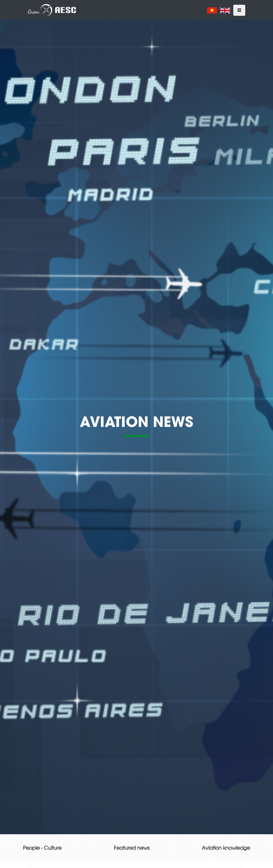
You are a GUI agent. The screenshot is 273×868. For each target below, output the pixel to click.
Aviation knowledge (226, 847)
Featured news (132, 847)
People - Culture (42, 847)
